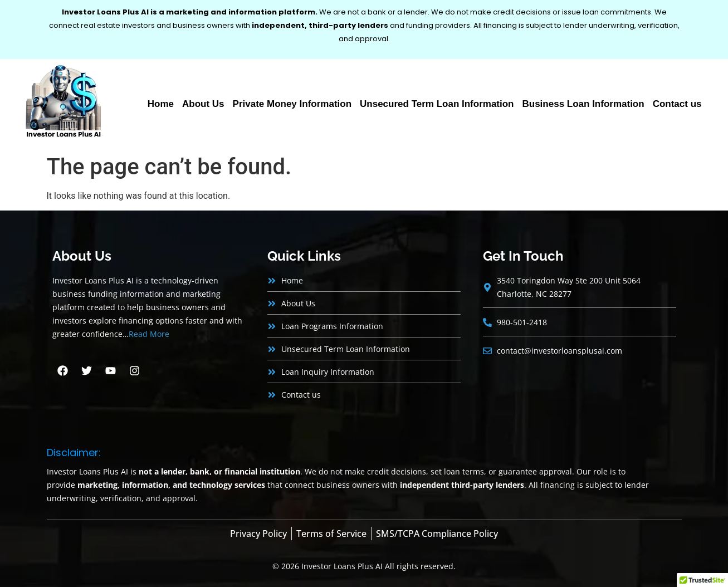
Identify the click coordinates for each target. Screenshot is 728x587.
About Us (203, 104)
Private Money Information (292, 104)
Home (161, 104)
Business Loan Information (583, 104)
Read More (149, 334)
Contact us (677, 104)
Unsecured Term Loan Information (437, 104)
